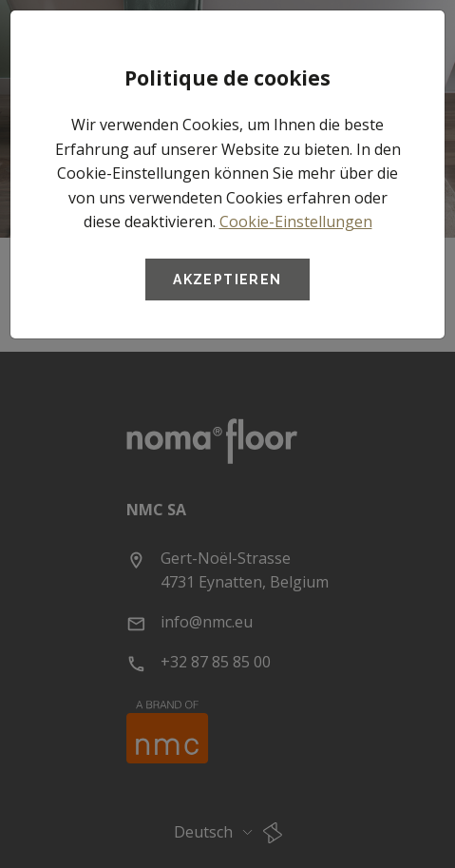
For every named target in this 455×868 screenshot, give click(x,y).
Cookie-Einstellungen (296, 222)
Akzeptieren (227, 280)
